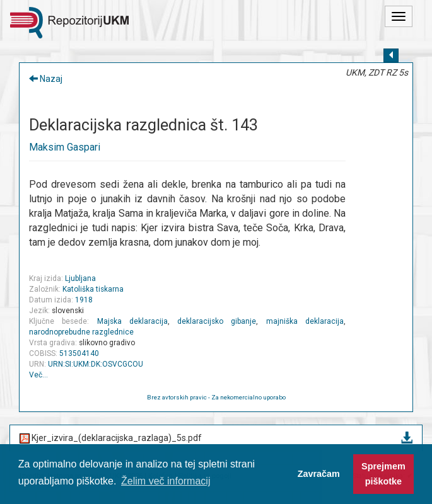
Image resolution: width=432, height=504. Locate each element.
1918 (84, 300)
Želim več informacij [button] (166, 481)
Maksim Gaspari (65, 147)
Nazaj (46, 79)
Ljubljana (80, 278)
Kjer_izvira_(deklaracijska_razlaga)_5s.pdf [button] (216, 439)
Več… (38, 375)
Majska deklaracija (132, 321)
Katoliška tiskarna (93, 289)
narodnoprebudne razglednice (81, 332)
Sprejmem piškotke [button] (383, 474)
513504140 (79, 353)
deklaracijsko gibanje (217, 321)
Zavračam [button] (319, 474)
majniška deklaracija (305, 321)
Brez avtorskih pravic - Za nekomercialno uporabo (216, 397)
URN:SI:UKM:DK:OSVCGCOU (96, 364)
